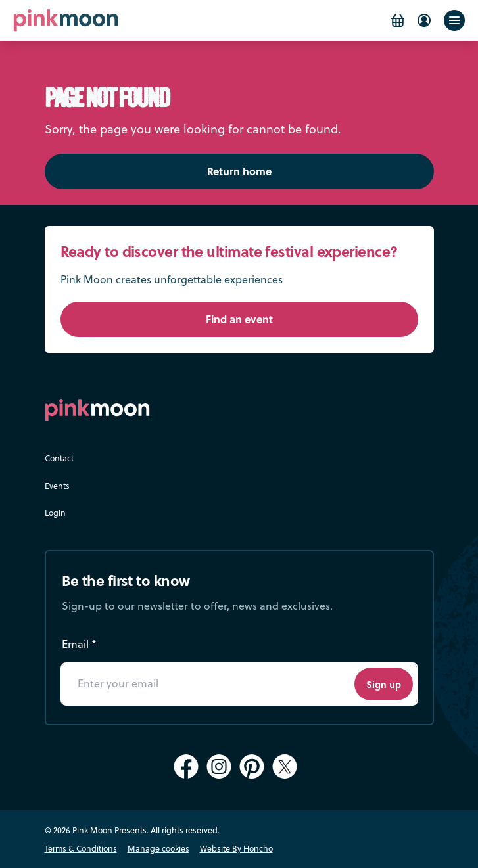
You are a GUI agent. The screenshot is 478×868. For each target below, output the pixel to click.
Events (57, 486)
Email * (79, 644)
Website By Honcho (236, 848)
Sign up (384, 684)
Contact (59, 458)
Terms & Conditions (81, 848)
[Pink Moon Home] (66, 20)
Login (55, 513)
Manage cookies (158, 848)
